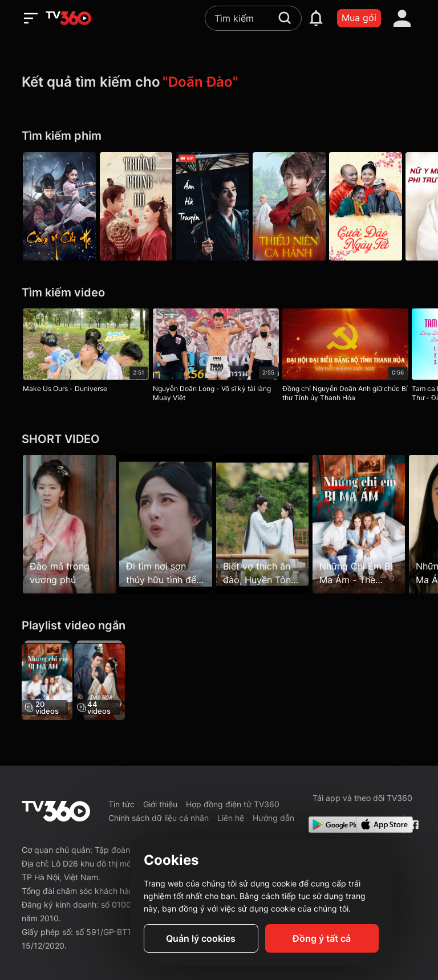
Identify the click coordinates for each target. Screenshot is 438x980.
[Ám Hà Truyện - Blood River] (219, 206)
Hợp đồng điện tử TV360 (233, 804)
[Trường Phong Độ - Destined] (139, 206)
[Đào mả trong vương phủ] (69, 524)
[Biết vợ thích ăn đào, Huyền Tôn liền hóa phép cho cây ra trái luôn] (269, 524)
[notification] (316, 18)
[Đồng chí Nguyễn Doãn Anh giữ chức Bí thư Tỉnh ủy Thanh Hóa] (352, 357)
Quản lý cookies (201, 938)
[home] (68, 18)
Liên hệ (231, 818)
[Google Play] (330, 825)
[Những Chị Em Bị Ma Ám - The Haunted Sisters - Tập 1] (369, 524)
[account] (402, 18)
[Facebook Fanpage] (413, 825)
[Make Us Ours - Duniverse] (86, 353)
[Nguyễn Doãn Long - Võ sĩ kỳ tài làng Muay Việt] (219, 357)
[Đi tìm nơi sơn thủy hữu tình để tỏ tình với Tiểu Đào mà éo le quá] (169, 524)
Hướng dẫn (273, 818)
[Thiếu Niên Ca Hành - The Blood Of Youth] (299, 206)
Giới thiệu (160, 804)
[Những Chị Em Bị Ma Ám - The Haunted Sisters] (47, 680)
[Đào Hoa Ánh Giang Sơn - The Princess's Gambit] (102, 680)
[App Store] (378, 825)
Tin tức (121, 804)
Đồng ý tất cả (322, 938)
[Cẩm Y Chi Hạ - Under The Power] (59, 206)
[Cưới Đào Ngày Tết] (379, 206)
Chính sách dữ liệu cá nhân (159, 818)
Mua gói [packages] (359, 18)
